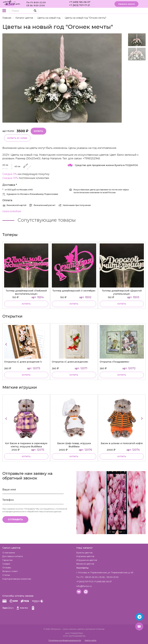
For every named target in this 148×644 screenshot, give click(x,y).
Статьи (6, 575)
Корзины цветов (85, 556)
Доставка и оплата (13, 556)
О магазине (9, 553)
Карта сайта (91, 640)
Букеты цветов (84, 553)
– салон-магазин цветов (73, 629)
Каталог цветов (24, 18)
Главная (7, 18)
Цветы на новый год (49, 18)
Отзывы (7, 568)
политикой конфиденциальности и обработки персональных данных (35, 510)
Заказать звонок (126, 4)
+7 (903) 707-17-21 (80, 5)
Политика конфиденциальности (65, 640)
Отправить (15, 519)
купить (26, 304)
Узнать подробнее (12, 211)
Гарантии (7, 560)
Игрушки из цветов (87, 560)
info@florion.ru (84, 586)
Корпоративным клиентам (17, 579)
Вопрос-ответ (10, 571)
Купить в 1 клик (17, 138)
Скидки (6, 564)
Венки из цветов (85, 564)
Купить (38, 131)
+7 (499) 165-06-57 (80, 2)
